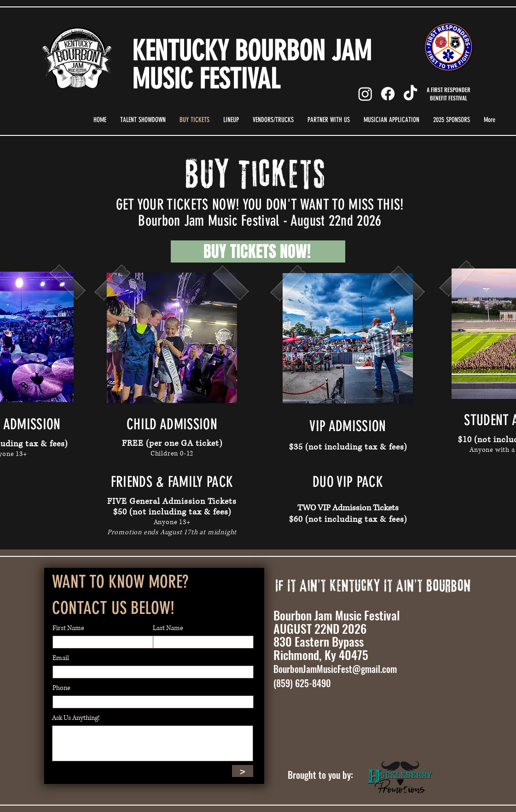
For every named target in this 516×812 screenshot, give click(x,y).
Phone (61, 688)
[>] (243, 771)
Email (61, 658)
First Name (68, 628)
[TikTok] (410, 94)
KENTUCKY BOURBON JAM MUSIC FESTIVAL (252, 65)
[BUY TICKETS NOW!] (258, 251)
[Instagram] (365, 94)
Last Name (168, 628)
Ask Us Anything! (76, 718)
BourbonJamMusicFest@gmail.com (335, 669)
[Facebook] (388, 94)
